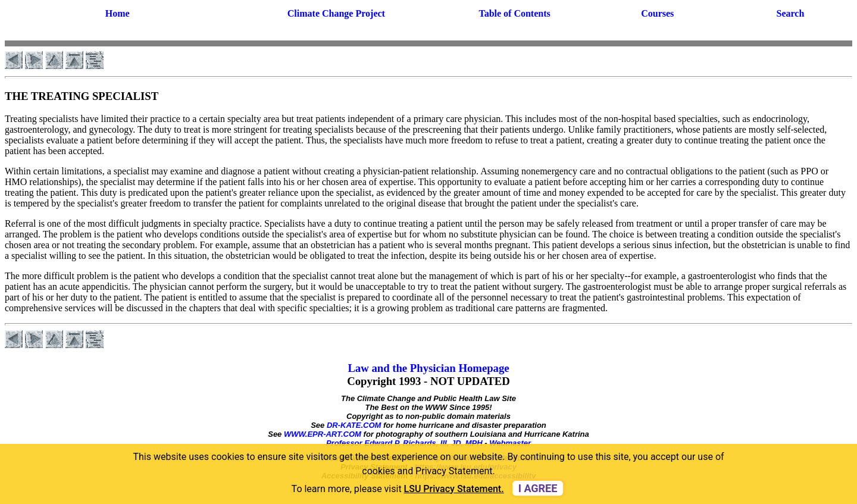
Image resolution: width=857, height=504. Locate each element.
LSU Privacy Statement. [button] (454, 489)
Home (118, 13)
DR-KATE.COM (354, 425)
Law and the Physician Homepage (428, 368)
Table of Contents (514, 13)
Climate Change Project (336, 13)
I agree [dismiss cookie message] (538, 488)
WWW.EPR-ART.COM (323, 434)
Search (791, 13)
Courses (657, 13)
